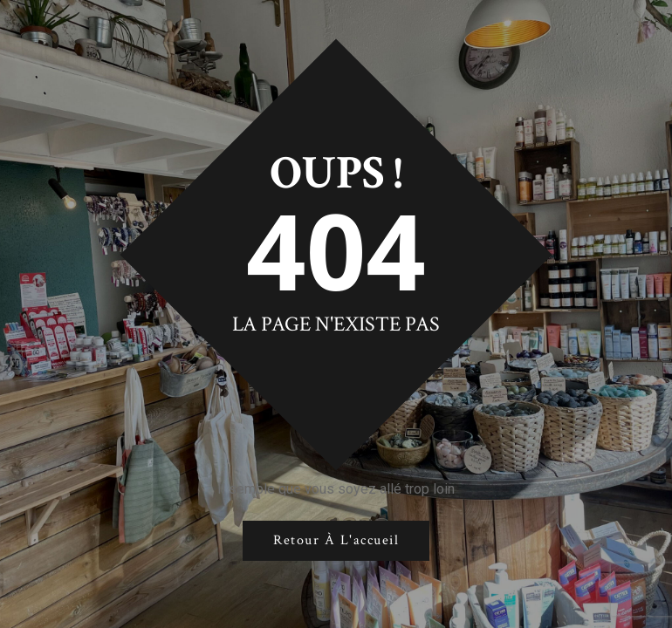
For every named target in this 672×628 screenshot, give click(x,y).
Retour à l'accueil (336, 540)
